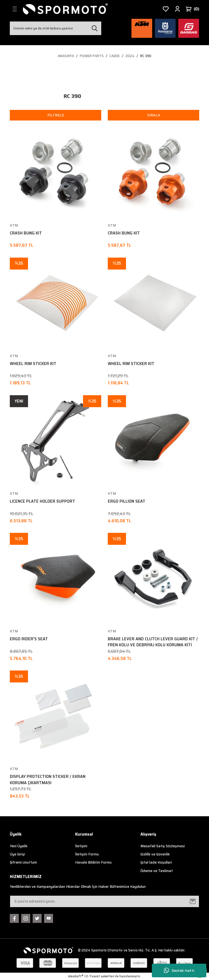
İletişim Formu (87, 854)
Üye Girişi (17, 854)
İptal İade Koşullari (156, 862)
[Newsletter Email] (104, 901)
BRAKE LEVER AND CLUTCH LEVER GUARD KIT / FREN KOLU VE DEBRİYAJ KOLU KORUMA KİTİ (153, 642)
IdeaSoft (76, 976)
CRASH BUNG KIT (26, 233)
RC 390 (146, 56)
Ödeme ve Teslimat (157, 871)
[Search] (56, 28)
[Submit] (193, 901)
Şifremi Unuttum (23, 862)
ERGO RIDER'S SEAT (29, 639)
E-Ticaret (93, 976)
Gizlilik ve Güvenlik (155, 854)
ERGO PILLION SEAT (127, 501)
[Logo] (65, 9)
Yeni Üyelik (19, 846)
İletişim (81, 846)
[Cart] (192, 9)
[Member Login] (177, 9)
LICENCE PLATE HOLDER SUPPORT (42, 501)
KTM (14, 225)
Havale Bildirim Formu (93, 862)
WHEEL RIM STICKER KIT (33, 364)
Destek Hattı (179, 971)
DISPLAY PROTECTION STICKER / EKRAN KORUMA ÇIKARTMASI (48, 780)
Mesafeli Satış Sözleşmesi (163, 846)
